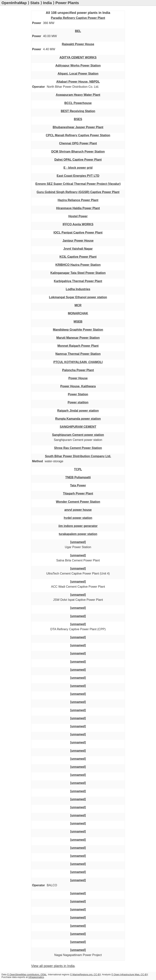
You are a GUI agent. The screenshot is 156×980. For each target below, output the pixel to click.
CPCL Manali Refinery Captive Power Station (78, 135)
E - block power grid (78, 168)
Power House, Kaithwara (78, 386)
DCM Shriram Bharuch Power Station (78, 151)
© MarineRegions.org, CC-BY (85, 975)
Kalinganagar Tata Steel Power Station (78, 273)
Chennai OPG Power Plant (78, 143)
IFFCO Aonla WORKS (78, 224)
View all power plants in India (53, 966)
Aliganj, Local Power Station (78, 73)
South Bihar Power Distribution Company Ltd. (78, 456)
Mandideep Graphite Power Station (78, 330)
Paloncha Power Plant (78, 370)
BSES (78, 119)
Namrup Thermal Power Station (78, 354)
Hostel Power (78, 216)
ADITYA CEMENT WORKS (78, 57)
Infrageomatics (36, 977)
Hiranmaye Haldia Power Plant (78, 208)
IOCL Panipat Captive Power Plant (78, 232)
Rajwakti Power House (78, 44)
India (48, 3)
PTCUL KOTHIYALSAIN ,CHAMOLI (78, 362)
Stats (35, 3)
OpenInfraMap (14, 3)
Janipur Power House (78, 241)
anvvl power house (78, 510)
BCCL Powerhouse (78, 103)
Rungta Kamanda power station (78, 419)
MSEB (78, 321)
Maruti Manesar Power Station (78, 338)
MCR (78, 305)
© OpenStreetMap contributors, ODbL (27, 975)
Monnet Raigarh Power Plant (78, 346)
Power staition (78, 402)
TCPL (78, 469)
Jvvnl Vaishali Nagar (78, 249)
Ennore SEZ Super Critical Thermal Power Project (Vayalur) (78, 184)
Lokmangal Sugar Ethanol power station (78, 297)
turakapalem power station (78, 534)
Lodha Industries (78, 289)
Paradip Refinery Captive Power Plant (78, 18)
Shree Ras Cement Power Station (78, 448)
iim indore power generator (78, 526)
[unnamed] (78, 542)
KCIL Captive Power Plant (78, 257)
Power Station (78, 394)
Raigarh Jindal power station (78, 411)
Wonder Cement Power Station (78, 502)
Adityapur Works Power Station (78, 65)
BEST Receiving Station (78, 111)
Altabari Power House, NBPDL (78, 82)
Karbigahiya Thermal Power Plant (78, 281)
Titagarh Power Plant (78, 493)
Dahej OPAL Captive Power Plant (78, 160)
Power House (78, 378)
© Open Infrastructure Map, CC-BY (130, 975)
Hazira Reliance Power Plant (78, 200)
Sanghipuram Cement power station (78, 435)
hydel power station (78, 518)
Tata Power (78, 485)
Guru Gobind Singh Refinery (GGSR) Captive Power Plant (78, 192)
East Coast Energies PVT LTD (78, 176)
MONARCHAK (78, 313)
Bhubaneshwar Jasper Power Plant (78, 127)
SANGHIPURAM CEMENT (78, 427)
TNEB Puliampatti (78, 477)
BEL (78, 31)
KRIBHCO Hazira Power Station (78, 265)
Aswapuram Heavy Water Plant (78, 95)
